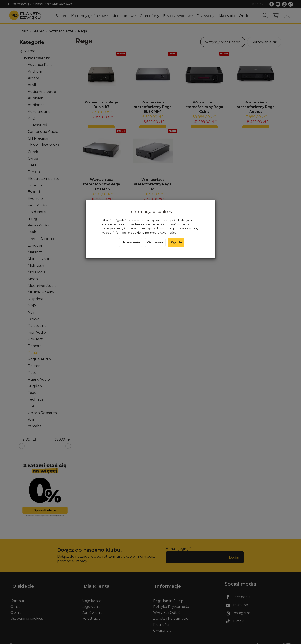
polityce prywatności (160, 233)
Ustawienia (131, 242)
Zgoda (176, 242)
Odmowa (155, 242)
